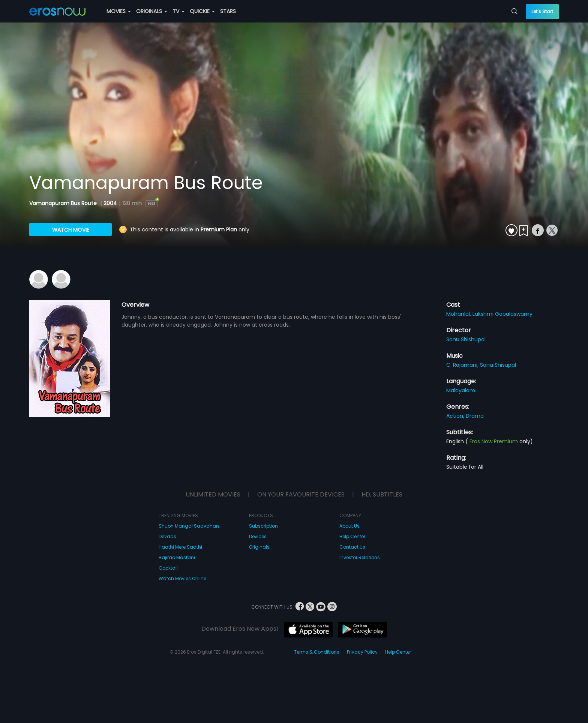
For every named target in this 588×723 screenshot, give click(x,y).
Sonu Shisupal (498, 365)
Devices (258, 536)
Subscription (263, 526)
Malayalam (461, 390)
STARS (228, 11)
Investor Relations (360, 557)
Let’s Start (542, 11)
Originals (259, 547)
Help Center (352, 536)
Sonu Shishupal (466, 339)
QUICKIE (202, 11)
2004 (110, 203)
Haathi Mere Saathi (180, 547)
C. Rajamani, (463, 365)
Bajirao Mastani (177, 557)
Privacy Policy (362, 652)
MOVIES (118, 11)
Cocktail (168, 568)
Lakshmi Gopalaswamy (502, 314)
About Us (349, 526)
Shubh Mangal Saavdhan (189, 526)
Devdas (167, 536)
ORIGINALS (151, 11)
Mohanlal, (459, 314)
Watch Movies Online (182, 578)
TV (178, 11)
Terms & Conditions (317, 652)
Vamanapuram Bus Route (64, 203)
